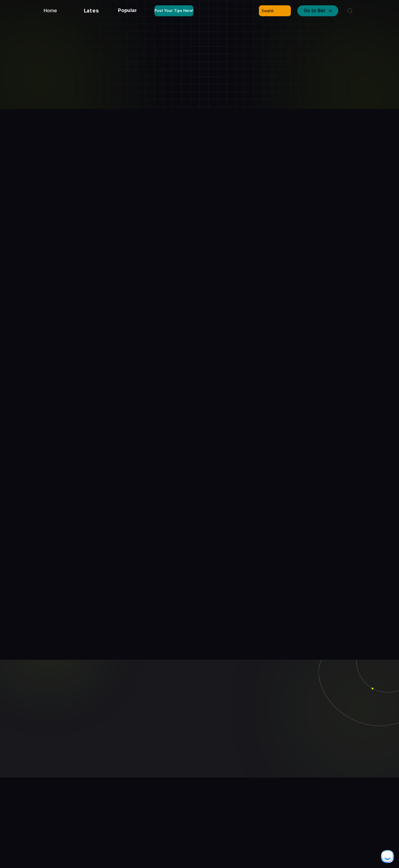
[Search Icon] (350, 11)
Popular (128, 10)
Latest (93, 11)
